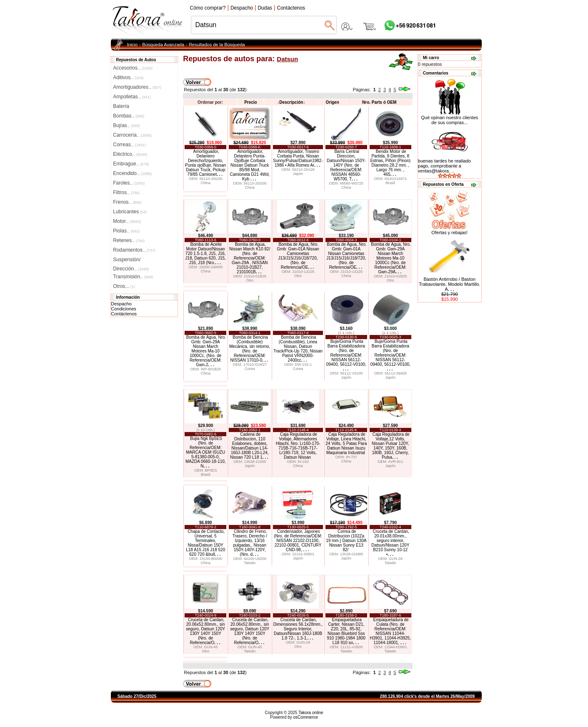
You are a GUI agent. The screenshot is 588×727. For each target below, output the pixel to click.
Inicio (133, 45)
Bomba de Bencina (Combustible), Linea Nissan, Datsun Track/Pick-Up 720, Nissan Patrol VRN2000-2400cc (298, 349)
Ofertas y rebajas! (449, 232)
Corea (250, 369)
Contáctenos (124, 314)
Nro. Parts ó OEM (379, 102)
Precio (251, 102)
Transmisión (133, 277)
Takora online (311, 713)
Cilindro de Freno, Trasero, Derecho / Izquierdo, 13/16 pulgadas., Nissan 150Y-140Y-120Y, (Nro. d (250, 543)
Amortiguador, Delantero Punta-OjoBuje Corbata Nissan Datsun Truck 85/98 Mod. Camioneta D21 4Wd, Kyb (250, 165)
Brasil (391, 183)
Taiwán (250, 563)
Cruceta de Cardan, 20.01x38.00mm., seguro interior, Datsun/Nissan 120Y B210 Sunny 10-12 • (390, 543)
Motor (127, 221)
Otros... (124, 286)
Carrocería (132, 135)
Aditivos (128, 77)
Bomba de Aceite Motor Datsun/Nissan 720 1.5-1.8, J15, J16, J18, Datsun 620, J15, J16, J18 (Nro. (206, 254)
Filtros (126, 192)
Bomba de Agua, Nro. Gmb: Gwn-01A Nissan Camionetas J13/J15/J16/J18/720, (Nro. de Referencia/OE (298, 256)
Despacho (121, 304)
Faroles (129, 183)
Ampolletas (132, 97)
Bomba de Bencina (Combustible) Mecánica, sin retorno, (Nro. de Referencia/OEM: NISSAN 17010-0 (250, 349)
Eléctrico (130, 154)
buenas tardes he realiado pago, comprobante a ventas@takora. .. (444, 166)
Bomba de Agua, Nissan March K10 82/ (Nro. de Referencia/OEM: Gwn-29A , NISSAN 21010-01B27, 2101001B (250, 258)
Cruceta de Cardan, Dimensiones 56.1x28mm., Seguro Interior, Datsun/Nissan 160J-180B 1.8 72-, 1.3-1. (298, 629)
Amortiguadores (137, 87)
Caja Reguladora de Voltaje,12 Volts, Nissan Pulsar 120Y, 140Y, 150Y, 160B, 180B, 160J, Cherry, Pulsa (391, 446)
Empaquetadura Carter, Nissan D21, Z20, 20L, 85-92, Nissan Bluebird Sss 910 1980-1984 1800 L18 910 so (346, 631)
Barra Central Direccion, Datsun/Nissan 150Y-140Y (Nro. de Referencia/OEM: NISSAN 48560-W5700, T (346, 165)
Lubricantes (130, 212)
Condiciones (124, 309)
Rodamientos (134, 250)
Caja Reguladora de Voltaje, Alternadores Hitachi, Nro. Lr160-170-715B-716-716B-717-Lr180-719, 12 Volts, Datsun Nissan (298, 446)
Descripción (291, 102)
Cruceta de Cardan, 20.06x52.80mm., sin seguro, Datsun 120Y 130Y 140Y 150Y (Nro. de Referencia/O (205, 631)
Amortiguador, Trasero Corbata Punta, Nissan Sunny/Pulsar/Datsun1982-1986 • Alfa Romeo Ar (298, 158)
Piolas (126, 231)
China (205, 183)
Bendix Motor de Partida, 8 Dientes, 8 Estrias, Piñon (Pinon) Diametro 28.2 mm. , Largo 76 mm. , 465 (390, 163)
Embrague (131, 164)
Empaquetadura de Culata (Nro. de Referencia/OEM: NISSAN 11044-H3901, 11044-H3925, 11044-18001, (390, 631)
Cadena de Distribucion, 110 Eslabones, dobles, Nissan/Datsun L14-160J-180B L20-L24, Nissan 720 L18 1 (249, 446)
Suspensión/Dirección (131, 260)
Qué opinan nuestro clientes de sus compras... (449, 118)
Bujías (126, 125)
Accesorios (133, 68)
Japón (298, 174)
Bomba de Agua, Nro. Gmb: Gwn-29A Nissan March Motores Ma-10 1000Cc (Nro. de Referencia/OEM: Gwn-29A (391, 258)
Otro (250, 280)
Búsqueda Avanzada (163, 45)
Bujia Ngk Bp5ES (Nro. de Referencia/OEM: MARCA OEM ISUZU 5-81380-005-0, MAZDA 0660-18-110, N (206, 452)
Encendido (132, 173)
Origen (333, 102)
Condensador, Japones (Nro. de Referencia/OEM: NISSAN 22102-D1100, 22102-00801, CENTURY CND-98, (298, 541)
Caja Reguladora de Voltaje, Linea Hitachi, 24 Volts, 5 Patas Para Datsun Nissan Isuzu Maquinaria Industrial (346, 443)
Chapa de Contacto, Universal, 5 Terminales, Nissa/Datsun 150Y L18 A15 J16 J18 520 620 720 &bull (205, 543)
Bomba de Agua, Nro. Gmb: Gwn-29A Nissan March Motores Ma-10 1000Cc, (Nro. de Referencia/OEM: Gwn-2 (206, 351)
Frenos (127, 202)
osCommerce (306, 717)
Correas (129, 145)
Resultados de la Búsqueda (217, 45)
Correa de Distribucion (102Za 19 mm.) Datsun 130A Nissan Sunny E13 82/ (346, 541)
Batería (121, 106)
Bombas (129, 116)
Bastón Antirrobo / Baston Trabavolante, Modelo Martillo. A (450, 284)
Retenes (129, 240)
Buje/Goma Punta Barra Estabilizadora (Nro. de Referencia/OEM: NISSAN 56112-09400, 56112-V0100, (346, 355)
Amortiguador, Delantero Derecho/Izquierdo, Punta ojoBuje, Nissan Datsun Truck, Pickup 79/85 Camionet (205, 163)
